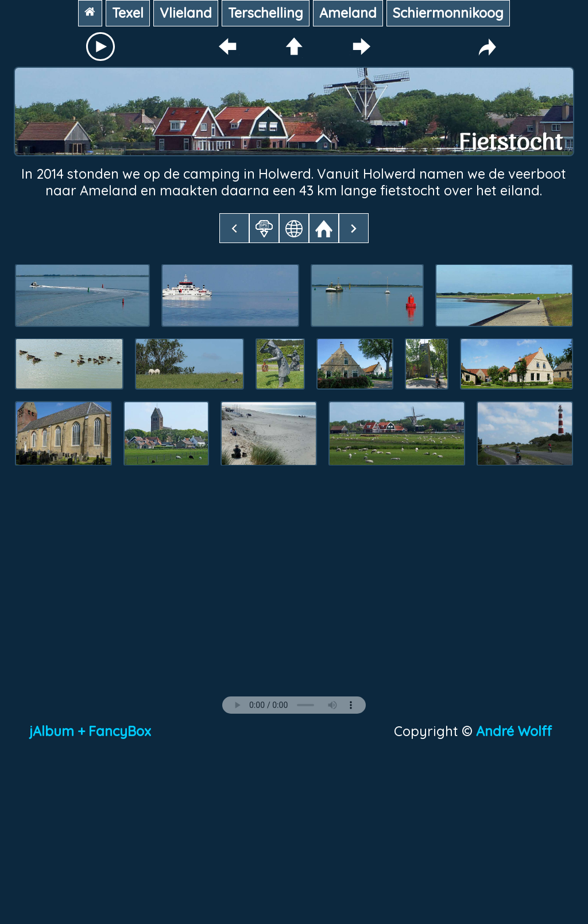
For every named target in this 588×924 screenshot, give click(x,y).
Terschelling (266, 13)
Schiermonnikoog (448, 13)
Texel (128, 13)
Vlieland (186, 13)
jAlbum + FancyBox (90, 731)
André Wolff (517, 731)
